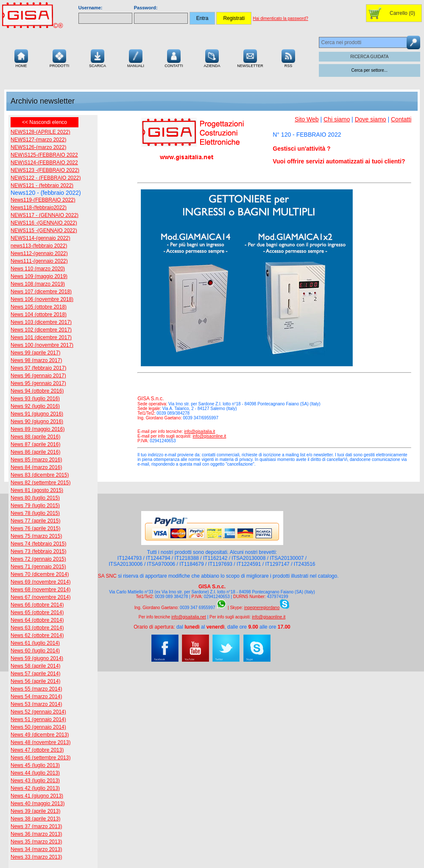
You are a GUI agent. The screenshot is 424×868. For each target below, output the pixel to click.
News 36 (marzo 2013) (36, 834)
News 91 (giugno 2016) (37, 414)
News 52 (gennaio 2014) (38, 712)
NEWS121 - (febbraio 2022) (42, 185)
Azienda (212, 58)
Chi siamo (337, 119)
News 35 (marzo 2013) (36, 842)
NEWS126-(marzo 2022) (38, 147)
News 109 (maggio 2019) (39, 276)
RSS (288, 58)
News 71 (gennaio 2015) (38, 567)
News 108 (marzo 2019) (38, 284)
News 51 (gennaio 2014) (38, 719)
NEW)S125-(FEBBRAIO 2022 (44, 155)
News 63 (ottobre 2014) (37, 628)
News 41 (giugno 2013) (37, 796)
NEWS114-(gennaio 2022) (40, 238)
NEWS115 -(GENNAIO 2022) (44, 230)
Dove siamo (371, 119)
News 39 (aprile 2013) (35, 811)
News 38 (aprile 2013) (35, 819)
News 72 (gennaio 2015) (38, 559)
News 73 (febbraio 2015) (38, 551)
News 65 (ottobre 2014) (37, 612)
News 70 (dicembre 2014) (40, 574)
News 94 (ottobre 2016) (37, 391)
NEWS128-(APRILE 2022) (40, 132)
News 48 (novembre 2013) (40, 742)
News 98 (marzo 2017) (36, 360)
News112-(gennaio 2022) (39, 253)
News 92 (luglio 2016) (35, 406)
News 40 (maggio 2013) (38, 803)
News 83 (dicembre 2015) (40, 475)
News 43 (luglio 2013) (35, 781)
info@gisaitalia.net (189, 617)
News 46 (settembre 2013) (40, 758)
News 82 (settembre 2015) (40, 483)
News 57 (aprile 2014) (35, 674)
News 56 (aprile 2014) (35, 681)
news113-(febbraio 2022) (39, 246)
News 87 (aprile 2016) (35, 444)
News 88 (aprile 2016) (35, 437)
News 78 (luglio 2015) (35, 513)
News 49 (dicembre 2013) (40, 735)
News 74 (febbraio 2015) (38, 544)
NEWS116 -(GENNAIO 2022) (44, 223)
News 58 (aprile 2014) (35, 666)
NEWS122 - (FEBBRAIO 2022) (46, 178)
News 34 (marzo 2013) (36, 849)
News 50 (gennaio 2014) (38, 727)
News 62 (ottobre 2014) (37, 635)
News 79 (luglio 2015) (35, 506)
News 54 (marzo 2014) (36, 697)
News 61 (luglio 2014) (35, 643)
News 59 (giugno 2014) (37, 658)
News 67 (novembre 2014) (40, 597)
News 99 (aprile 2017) (35, 353)
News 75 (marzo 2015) (36, 536)
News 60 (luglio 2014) (35, 651)
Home (21, 58)
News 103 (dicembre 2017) (41, 322)
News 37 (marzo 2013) (36, 826)
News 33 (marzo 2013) (36, 857)
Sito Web (307, 119)
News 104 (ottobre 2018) (39, 315)
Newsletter (250, 58)
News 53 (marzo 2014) (36, 704)
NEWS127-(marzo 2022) (38, 140)
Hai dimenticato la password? (280, 18)
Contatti (174, 58)
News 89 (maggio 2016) (38, 429)
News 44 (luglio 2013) (35, 773)
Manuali (136, 58)
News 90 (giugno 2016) (37, 421)
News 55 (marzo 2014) (36, 689)
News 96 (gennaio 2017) (38, 376)
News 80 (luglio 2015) (35, 498)
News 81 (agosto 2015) (37, 490)
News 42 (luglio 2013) (35, 788)
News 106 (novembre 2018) (42, 299)
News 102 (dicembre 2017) (41, 330)
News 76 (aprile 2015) (35, 528)
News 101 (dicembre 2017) (41, 337)
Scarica (98, 58)
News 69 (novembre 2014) (40, 582)
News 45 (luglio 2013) (35, 765)
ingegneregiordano (262, 608)
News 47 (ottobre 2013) (37, 750)
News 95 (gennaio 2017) (38, 383)
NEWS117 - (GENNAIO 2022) (45, 215)
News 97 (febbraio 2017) (38, 368)
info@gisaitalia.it (199, 431)
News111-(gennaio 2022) (39, 261)
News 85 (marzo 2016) (36, 460)
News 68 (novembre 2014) (40, 590)
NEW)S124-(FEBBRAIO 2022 (44, 163)
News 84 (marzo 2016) (36, 467)
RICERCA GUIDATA (369, 57)
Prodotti (60, 58)
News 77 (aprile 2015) (35, 521)
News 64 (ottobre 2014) (37, 620)
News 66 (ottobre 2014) (37, 605)
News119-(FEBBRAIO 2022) (43, 200)
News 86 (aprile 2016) (35, 452)
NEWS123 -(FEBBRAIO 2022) (45, 170)
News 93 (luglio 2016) (35, 399)
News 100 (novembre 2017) (42, 345)
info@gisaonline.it (209, 436)
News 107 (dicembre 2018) (41, 292)
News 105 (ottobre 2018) (39, 307)
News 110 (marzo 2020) (38, 269)
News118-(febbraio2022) (39, 208)
